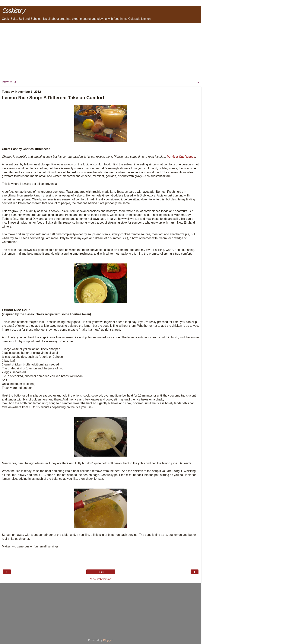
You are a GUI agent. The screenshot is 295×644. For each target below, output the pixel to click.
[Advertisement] (101, 51)
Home (101, 572)
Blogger (108, 640)
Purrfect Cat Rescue (181, 157)
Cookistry (13, 11)
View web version (101, 579)
